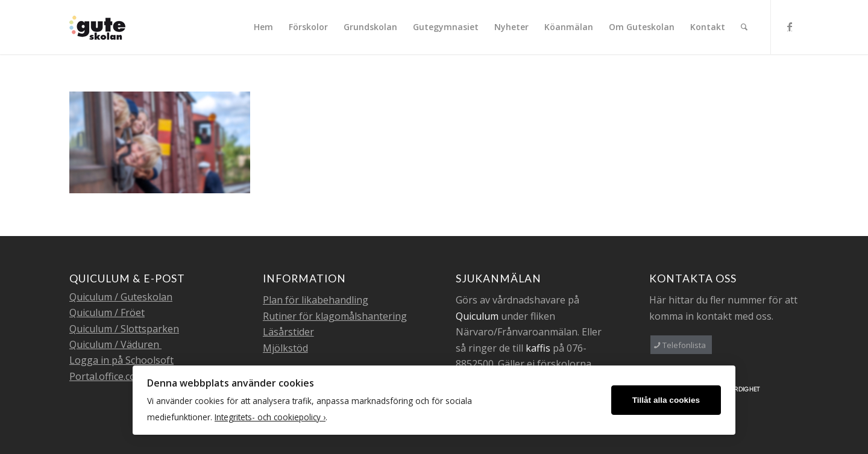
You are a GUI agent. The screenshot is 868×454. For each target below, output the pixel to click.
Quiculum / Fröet (107, 313)
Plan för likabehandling (316, 300)
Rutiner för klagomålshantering (335, 316)
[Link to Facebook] (790, 26)
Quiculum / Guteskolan (121, 297)
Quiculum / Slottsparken (124, 329)
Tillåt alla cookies (666, 400)
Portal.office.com (107, 376)
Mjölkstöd (285, 348)
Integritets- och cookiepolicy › (270, 417)
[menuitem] (263, 27)
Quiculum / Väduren (115, 344)
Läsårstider (288, 332)
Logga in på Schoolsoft (121, 360)
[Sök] (744, 27)
